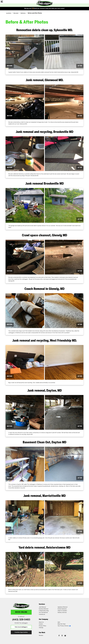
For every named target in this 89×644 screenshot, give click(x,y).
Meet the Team (62, 624)
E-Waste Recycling (44, 611)
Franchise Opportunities (21, 632)
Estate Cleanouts (62, 609)
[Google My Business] (65, 636)
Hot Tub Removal (43, 613)
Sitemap (41, 628)
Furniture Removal (44, 609)
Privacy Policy (43, 626)
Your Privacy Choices (64, 626)
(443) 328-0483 (21, 620)
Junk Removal (42, 607)
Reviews (41, 635)
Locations (9, 13)
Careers (41, 624)
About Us (41, 622)
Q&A (59, 622)
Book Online (21, 612)
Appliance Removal (63, 607)
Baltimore (23, 13)
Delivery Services (62, 613)
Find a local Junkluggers (21, 627)
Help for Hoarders (62, 611)
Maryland (16, 13)
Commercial (42, 614)
